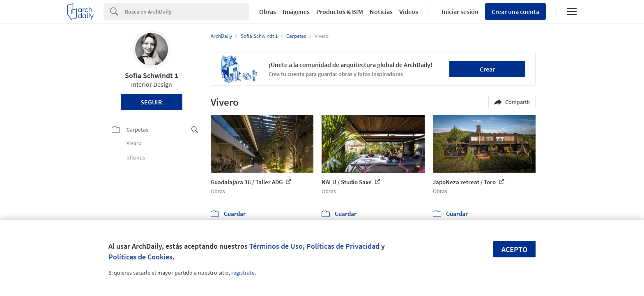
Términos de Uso (276, 246)
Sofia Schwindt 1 (152, 75)
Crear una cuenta (515, 12)
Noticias (381, 12)
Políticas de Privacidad (343, 246)
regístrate (243, 273)
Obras (268, 12)
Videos (409, 12)
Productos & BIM (340, 12)
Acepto (514, 249)
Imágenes (296, 12)
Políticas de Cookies (140, 257)
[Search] (187, 12)
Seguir (151, 102)
